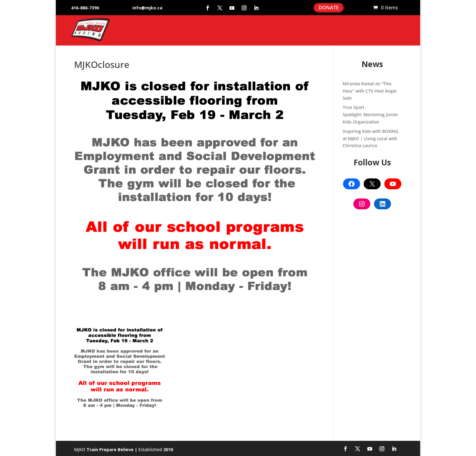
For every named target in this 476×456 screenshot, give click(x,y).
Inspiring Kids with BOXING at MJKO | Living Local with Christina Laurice (371, 138)
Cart (365, 8)
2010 (168, 449)
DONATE (329, 8)
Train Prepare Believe (110, 449)
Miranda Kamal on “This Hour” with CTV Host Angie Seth (370, 91)
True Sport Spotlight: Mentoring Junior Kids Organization (370, 115)
